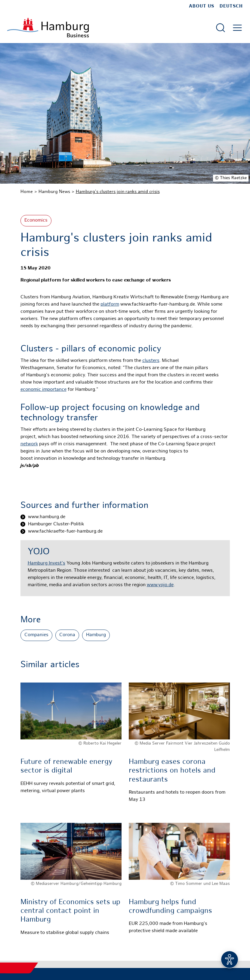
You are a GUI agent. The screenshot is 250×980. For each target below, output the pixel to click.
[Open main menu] (237, 28)
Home (27, 192)
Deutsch (231, 6)
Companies (36, 635)
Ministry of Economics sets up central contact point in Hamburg (70, 911)
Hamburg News (54, 192)
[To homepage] (48, 28)
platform (110, 305)
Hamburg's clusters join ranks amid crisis (118, 192)
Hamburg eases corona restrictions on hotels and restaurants (172, 771)
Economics (36, 221)
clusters (151, 361)
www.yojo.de (160, 585)
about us (202, 6)
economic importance (43, 390)
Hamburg (96, 635)
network (29, 444)
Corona (67, 635)
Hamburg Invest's (46, 563)
